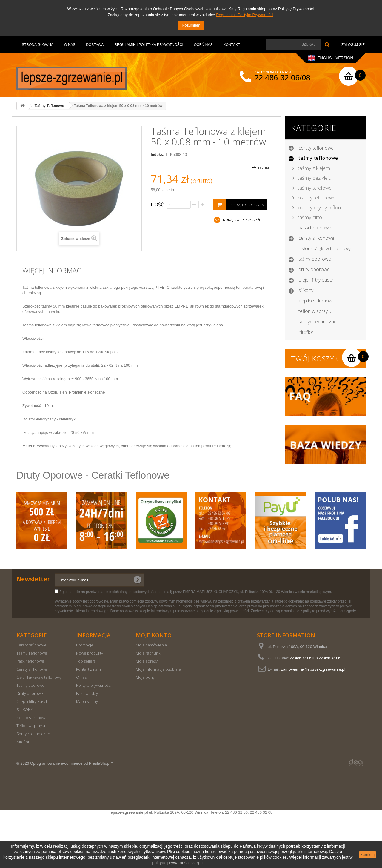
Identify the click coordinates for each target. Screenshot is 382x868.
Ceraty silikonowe (316, 238)
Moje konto (154, 688)
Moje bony (145, 730)
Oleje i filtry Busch (316, 280)
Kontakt (232, 45)
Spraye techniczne (318, 322)
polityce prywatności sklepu (178, 863)
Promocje (85, 698)
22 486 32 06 (301, 711)
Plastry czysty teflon (319, 207)
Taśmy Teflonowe (318, 158)
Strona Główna (38, 45)
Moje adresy (147, 714)
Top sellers (86, 714)
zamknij (368, 855)
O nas (70, 45)
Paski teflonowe (315, 228)
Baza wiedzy (87, 746)
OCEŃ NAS (203, 45)
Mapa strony (87, 754)
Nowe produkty (90, 706)
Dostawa (95, 45)
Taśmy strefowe (314, 188)
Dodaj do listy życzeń (241, 220)
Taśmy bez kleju (314, 178)
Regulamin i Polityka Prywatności (245, 15)
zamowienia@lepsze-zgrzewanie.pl (313, 722)
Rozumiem (191, 25)
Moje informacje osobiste (158, 722)
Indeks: (158, 155)
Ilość (157, 205)
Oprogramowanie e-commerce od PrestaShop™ (72, 816)
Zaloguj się (353, 45)
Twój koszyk (315, 359)
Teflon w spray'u (315, 311)
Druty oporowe (314, 269)
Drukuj (265, 168)
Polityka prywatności (94, 738)
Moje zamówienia (151, 698)
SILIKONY (306, 290)
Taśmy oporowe (315, 259)
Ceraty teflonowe (316, 148)
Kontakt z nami (89, 722)
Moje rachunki (148, 706)
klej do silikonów (315, 301)
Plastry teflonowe (316, 198)
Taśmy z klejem (313, 168)
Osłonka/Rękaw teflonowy (325, 248)
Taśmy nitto (309, 217)
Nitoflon (306, 332)
